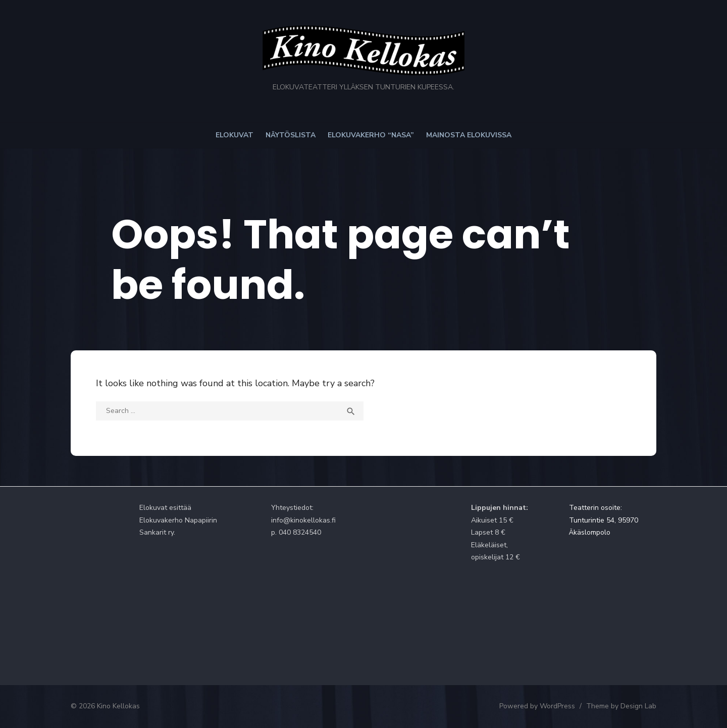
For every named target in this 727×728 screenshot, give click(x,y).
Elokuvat (235, 135)
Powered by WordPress (537, 706)
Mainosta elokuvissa (469, 135)
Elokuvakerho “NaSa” (371, 135)
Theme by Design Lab (621, 706)
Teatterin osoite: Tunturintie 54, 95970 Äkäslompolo (604, 520)
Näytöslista (291, 135)
